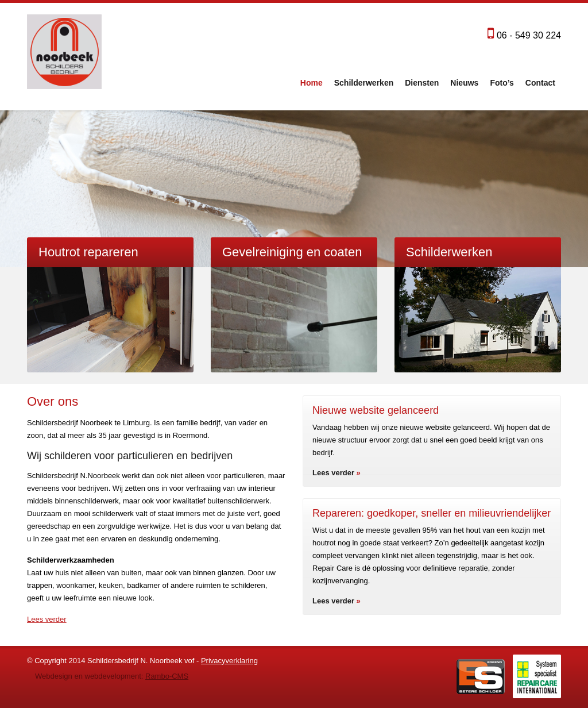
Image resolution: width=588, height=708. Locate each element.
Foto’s (502, 83)
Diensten (422, 83)
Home (312, 83)
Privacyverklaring (229, 661)
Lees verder (47, 619)
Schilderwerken (364, 83)
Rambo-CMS (167, 676)
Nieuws (464, 83)
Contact (540, 83)
